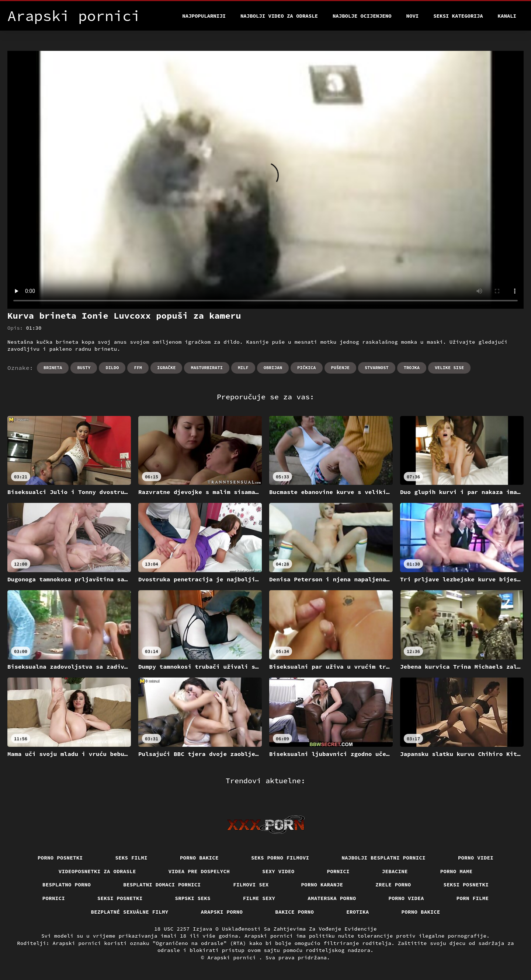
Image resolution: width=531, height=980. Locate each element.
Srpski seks (193, 898)
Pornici (338, 871)
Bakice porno (294, 912)
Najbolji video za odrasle (279, 16)
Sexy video (278, 871)
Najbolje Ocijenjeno (362, 16)
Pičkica (306, 367)
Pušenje (340, 367)
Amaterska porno (332, 898)
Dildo (112, 367)
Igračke (166, 367)
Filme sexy (259, 898)
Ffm (138, 367)
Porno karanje (322, 885)
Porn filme (473, 898)
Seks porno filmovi (280, 858)
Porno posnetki (60, 858)
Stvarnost (377, 367)
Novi (413, 16)
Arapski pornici (233, 958)
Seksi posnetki (466, 885)
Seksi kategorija (458, 16)
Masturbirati (206, 367)
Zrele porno (393, 885)
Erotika (358, 912)
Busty (84, 367)
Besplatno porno (67, 885)
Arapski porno (222, 912)
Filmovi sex (251, 885)
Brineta (53, 367)
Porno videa (406, 898)
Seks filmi (131, 858)
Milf (243, 367)
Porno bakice (199, 858)
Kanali (507, 16)
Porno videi (476, 858)
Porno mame (457, 871)
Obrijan (273, 367)
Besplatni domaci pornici (162, 885)
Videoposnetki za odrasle (97, 871)
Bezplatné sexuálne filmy (130, 912)
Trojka (412, 367)
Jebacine (395, 871)
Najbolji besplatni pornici (383, 858)
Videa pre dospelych (199, 871)
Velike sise (449, 367)
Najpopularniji (204, 16)
